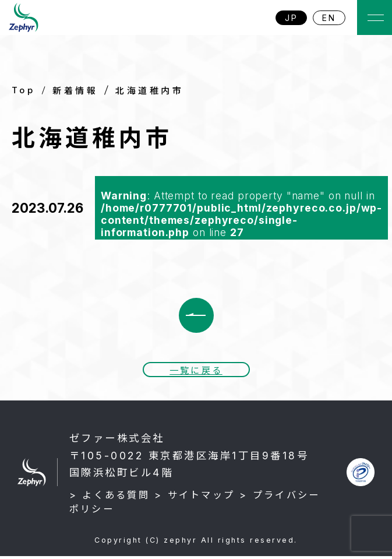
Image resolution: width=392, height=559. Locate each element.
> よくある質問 (110, 498)
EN (329, 18)
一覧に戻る (196, 372)
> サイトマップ (195, 498)
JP (292, 18)
